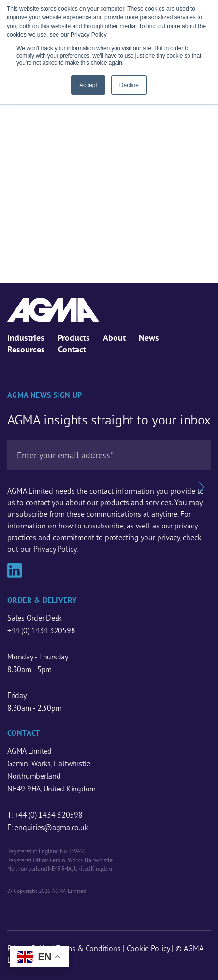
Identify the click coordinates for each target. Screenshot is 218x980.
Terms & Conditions (88, 948)
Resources (26, 349)
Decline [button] (129, 85)
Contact (72, 349)
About (114, 338)
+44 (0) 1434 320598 (41, 630)
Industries (26, 338)
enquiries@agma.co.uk (51, 827)
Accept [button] (88, 85)
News (149, 338)
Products (74, 338)
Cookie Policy (148, 948)
